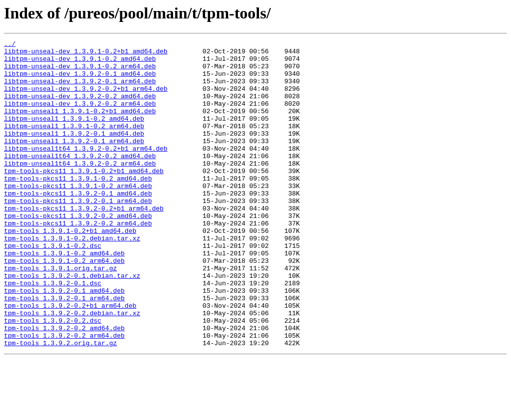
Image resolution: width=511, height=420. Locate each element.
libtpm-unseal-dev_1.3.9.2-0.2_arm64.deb (80, 117)
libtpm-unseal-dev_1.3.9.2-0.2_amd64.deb (80, 108)
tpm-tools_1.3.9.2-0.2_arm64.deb (64, 395)
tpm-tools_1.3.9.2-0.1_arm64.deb (64, 350)
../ (10, 45)
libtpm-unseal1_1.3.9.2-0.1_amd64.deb (74, 153)
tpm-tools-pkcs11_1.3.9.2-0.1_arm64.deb (78, 233)
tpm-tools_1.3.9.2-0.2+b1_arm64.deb (70, 359)
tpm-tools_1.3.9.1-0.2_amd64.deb (64, 296)
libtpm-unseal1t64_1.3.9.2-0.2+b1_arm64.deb (86, 171)
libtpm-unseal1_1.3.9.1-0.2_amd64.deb (74, 135)
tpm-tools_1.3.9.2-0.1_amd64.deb (64, 341)
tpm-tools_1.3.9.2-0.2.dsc (53, 377)
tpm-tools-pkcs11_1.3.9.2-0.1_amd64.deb (78, 224)
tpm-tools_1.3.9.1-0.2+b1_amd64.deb (70, 269)
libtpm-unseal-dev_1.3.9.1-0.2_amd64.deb (80, 63)
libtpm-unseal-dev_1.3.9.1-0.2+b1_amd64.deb (86, 54)
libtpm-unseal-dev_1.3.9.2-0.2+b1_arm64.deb (86, 99)
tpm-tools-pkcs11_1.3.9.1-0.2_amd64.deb (78, 207)
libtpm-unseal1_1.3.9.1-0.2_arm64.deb (74, 144)
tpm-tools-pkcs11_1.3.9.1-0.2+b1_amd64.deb (84, 198)
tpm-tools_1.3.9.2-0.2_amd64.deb (64, 386)
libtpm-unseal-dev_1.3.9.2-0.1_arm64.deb (80, 90)
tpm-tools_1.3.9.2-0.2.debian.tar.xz (72, 368)
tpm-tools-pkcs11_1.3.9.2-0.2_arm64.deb (78, 260)
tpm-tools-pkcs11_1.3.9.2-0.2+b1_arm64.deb (84, 242)
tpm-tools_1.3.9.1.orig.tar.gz (60, 314)
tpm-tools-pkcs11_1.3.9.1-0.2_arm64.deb (78, 215)
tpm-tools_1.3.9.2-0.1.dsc (53, 332)
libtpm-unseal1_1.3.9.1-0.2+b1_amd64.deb (80, 126)
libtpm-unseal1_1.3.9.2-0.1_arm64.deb (74, 162)
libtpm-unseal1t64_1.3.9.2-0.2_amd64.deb (80, 180)
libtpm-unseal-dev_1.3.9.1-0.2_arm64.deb (80, 72)
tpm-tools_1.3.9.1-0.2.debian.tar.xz (72, 278)
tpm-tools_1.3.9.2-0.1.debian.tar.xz (72, 323)
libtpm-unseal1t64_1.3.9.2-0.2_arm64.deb (80, 189)
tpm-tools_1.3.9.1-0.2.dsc (53, 287)
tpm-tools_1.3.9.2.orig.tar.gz (60, 404)
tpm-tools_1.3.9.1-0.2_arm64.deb (64, 305)
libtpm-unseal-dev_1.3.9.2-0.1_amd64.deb (80, 81)
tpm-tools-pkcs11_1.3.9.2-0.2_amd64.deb (78, 251)
